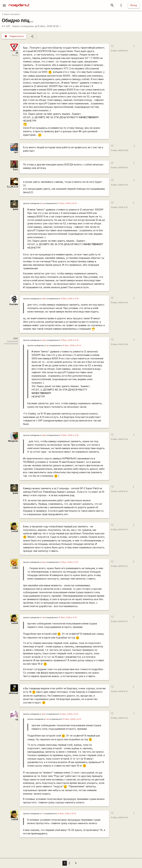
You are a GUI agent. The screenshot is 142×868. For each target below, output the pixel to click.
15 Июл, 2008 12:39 (119, 344)
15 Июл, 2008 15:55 (119, 818)
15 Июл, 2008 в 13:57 (69, 562)
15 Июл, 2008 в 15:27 (69, 714)
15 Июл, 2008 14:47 (119, 566)
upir (16, 152)
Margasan (13, 441)
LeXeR (15, 531)
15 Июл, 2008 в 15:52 (67, 814)
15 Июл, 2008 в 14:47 (68, 618)
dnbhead (13, 693)
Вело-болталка (11, 14)
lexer (44, 562)
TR (17, 720)
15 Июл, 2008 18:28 (49, 26)
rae (43, 618)
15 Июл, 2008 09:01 (119, 168)
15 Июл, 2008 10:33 (119, 185)
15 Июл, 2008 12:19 (119, 207)
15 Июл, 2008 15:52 (119, 718)
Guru (15, 169)
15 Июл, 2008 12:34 (119, 303)
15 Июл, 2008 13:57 (119, 530)
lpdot (15, 209)
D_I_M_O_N (13, 187)
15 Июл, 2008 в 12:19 (70, 299)
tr (43, 814)
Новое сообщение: (23, 26)
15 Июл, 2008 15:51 (119, 691)
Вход (134, 5)
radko (15, 568)
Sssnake (14, 304)
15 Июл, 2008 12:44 (119, 439)
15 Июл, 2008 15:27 (119, 621)
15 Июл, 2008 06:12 (119, 51)
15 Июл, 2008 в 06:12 (67, 203)
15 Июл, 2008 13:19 (119, 491)
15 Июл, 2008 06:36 (120, 150)
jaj (36, 26)
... (28, 568)
